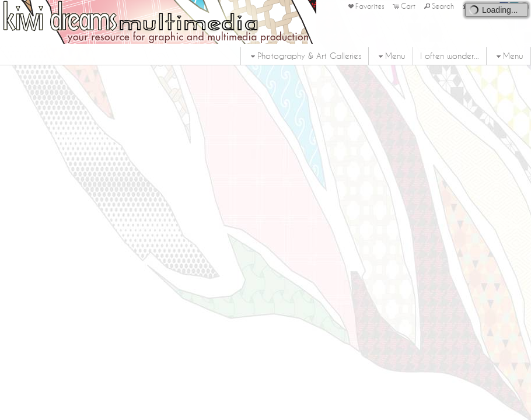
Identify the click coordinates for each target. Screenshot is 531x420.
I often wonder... (450, 56)
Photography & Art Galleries (305, 56)
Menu (391, 56)
